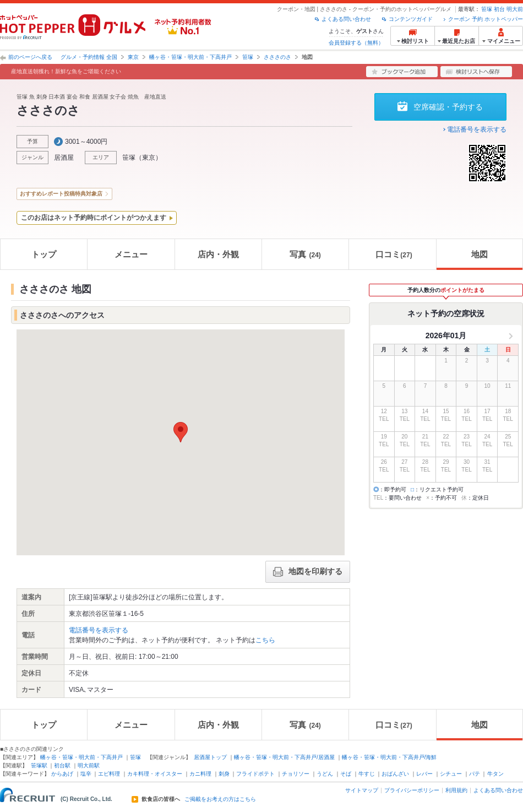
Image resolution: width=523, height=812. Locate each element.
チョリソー (296, 774)
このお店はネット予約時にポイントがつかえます (94, 218)
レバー (424, 774)
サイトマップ (362, 790)
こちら (265, 640)
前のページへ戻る (30, 57)
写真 (305, 254)
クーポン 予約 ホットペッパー (486, 19)
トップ (44, 254)
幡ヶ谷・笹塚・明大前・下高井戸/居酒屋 (284, 757)
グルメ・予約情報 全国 (89, 57)
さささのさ (277, 57)
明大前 (515, 9)
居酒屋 (64, 158)
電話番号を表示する (477, 129)
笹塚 (487, 9)
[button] (181, 432)
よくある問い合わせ (346, 19)
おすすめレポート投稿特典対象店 (61, 194)
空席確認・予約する (448, 107)
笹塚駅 (39, 765)
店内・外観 (218, 254)
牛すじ (367, 774)
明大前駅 (89, 765)
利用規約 (456, 790)
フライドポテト (255, 774)
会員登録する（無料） (356, 43)
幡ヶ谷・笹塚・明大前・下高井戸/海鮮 (389, 757)
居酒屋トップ (210, 757)
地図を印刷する (308, 572)
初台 (499, 9)
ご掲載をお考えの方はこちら (220, 799)
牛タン (495, 774)
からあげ (62, 774)
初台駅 (62, 765)
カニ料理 (200, 774)
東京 (133, 57)
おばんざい (395, 774)
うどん (325, 774)
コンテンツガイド (411, 19)
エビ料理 (109, 774)
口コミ (394, 254)
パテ (475, 774)
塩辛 (86, 774)
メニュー (131, 254)
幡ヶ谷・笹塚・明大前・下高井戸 (190, 57)
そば (346, 774)
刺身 (224, 774)
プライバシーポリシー (412, 790)
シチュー (451, 774)
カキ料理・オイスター (155, 774)
